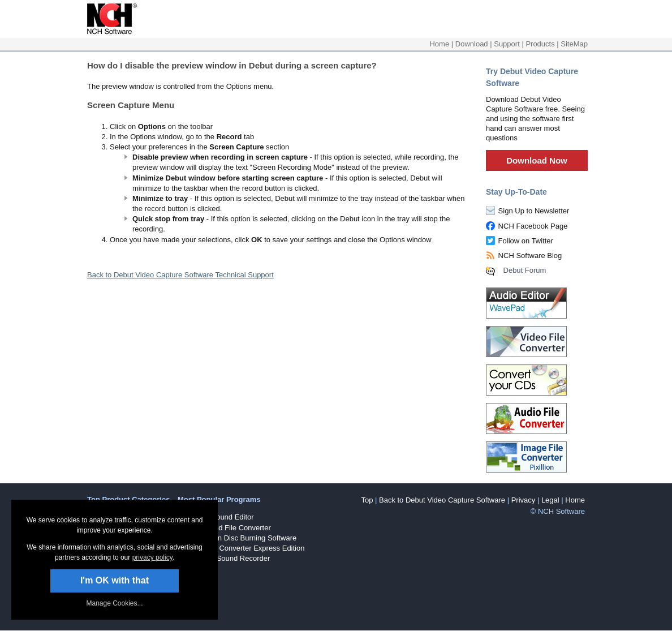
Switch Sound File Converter (224, 528)
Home (439, 44)
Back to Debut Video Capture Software (442, 500)
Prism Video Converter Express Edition (241, 548)
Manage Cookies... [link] (114, 603)
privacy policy (152, 557)
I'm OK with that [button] (115, 580)
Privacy (524, 500)
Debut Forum (525, 270)
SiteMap (574, 44)
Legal (550, 500)
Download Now (537, 160)
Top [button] (367, 500)
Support (507, 44)
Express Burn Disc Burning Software (237, 538)
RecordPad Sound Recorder (224, 558)
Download (472, 44)
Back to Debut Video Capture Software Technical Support (180, 275)
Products (540, 44)
